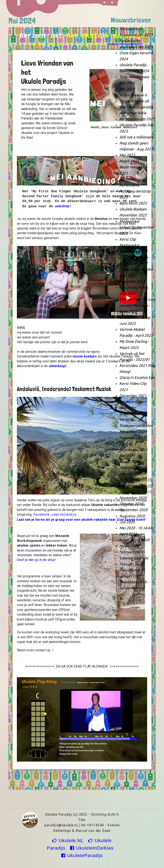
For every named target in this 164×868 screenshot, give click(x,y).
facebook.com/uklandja (55, 515)
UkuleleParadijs (82, 855)
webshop (62, 206)
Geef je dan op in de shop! (36, 560)
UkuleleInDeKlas (93, 848)
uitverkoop (57, 366)
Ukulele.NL (69, 841)
